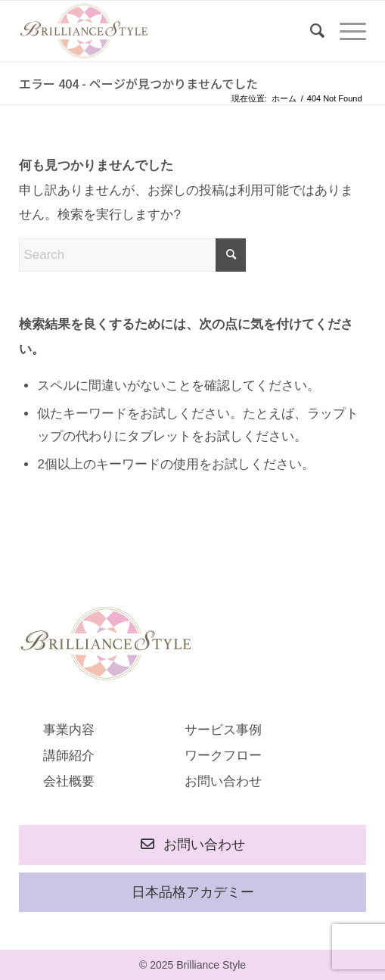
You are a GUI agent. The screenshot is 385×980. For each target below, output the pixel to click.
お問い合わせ (223, 781)
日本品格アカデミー (193, 892)
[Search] (310, 31)
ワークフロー (223, 756)
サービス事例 (223, 730)
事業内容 (69, 730)
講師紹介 (69, 756)
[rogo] (157, 31)
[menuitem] (310, 31)
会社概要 (69, 781)
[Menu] (345, 31)
